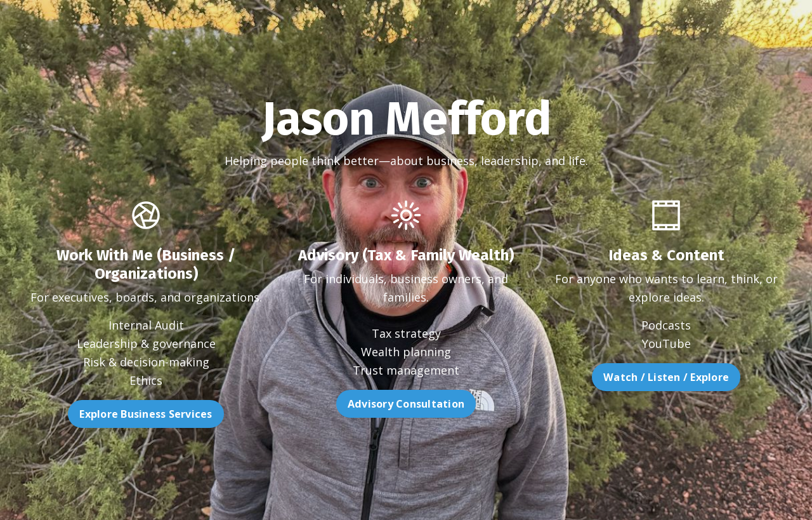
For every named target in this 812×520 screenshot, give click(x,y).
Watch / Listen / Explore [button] (699, 377)
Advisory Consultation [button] (406, 437)
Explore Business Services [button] (113, 414)
